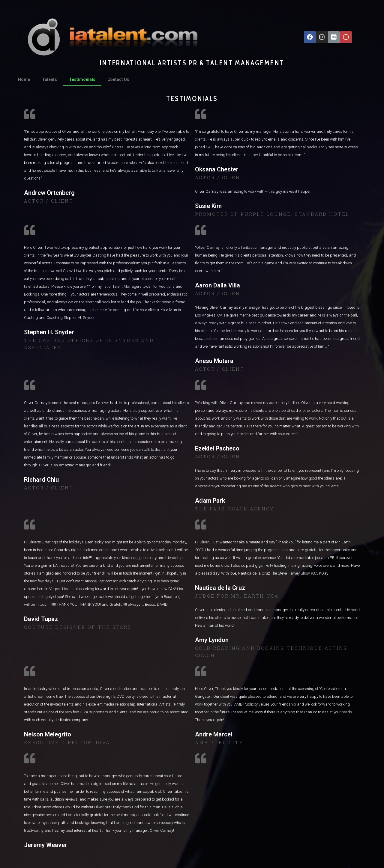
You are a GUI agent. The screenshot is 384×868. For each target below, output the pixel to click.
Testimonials (82, 79)
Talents (49, 79)
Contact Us (118, 79)
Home (24, 79)
